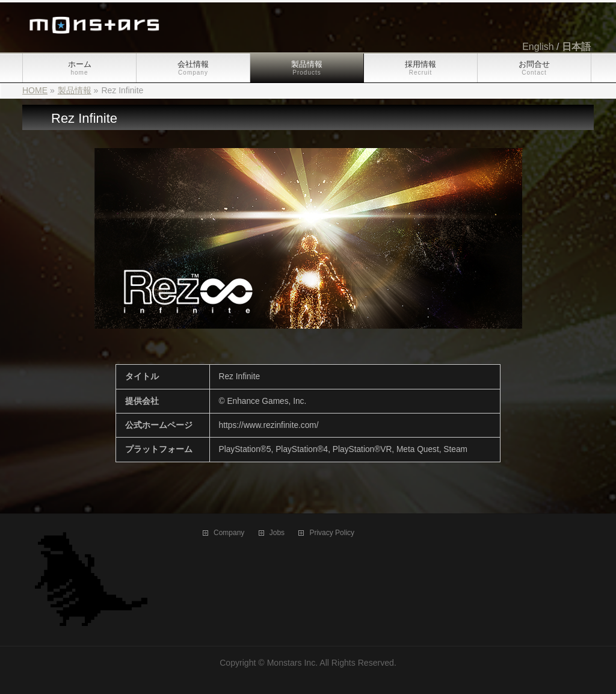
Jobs (277, 533)
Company (229, 533)
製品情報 (75, 90)
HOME (35, 90)
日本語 (576, 47)
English (538, 47)
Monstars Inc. (293, 663)
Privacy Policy (332, 533)
